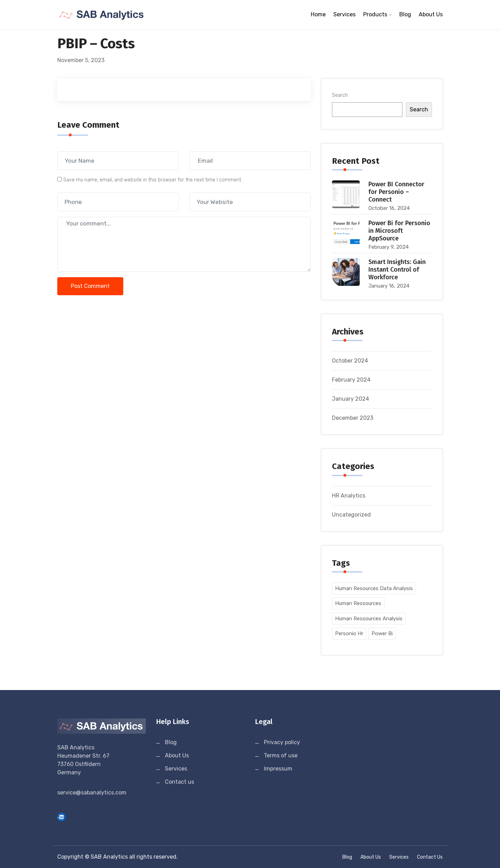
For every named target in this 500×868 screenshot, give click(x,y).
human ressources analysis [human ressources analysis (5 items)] (369, 619)
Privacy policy (282, 742)
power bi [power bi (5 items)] (382, 633)
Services (344, 14)
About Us (431, 14)
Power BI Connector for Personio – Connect (396, 192)
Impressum (278, 769)
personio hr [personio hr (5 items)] (349, 633)
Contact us (180, 782)
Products (375, 14)
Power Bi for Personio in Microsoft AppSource (399, 231)
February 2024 (351, 380)
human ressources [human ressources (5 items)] (358, 603)
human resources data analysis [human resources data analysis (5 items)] (374, 588)
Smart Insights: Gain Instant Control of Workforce (397, 270)
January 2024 (351, 399)
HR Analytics (349, 496)
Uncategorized (351, 515)
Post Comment (90, 286)
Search (340, 95)
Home (318, 14)
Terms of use (281, 755)
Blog (405, 14)
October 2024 (350, 361)
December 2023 (353, 418)
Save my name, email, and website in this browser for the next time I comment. (153, 180)
